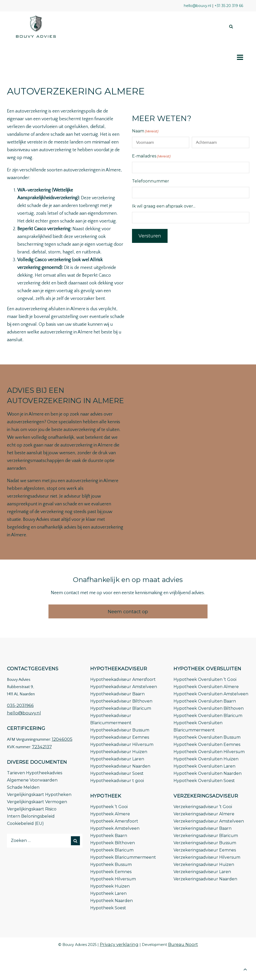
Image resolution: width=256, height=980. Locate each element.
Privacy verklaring (119, 944)
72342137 (42, 747)
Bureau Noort (183, 944)
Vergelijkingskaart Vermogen (37, 802)
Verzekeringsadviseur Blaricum (206, 836)
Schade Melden (23, 787)
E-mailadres (151, 156)
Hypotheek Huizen (110, 886)
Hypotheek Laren (108, 893)
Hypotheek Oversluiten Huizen (206, 759)
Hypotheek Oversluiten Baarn (205, 701)
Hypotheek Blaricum (112, 850)
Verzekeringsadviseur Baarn (203, 828)
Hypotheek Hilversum (113, 879)
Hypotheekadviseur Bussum (120, 730)
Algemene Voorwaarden (32, 780)
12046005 (62, 739)
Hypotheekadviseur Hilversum (122, 744)
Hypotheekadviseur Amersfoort (123, 679)
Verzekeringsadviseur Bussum (205, 843)
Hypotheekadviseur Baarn (117, 694)
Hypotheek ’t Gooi (109, 807)
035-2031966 (20, 705)
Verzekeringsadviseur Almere (204, 814)
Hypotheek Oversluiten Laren (204, 766)
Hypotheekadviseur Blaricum (121, 708)
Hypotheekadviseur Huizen (119, 752)
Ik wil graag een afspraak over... (164, 206)
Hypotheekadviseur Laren (117, 759)
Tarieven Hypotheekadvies (35, 773)
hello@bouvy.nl (24, 713)
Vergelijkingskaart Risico (32, 809)
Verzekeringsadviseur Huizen (204, 865)
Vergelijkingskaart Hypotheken (39, 795)
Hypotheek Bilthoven (113, 843)
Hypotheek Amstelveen (115, 828)
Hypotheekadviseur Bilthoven (121, 701)
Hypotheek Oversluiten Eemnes (207, 744)
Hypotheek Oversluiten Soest (204, 781)
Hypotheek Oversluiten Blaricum (208, 716)
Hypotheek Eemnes (111, 872)
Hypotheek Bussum (111, 865)
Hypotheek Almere (110, 814)
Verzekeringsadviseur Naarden (205, 879)
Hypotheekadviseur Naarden (120, 766)
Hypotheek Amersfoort (114, 821)
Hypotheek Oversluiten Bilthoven (209, 708)
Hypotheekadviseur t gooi (117, 781)
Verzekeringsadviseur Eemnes (205, 850)
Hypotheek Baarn (109, 836)
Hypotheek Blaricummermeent (123, 857)
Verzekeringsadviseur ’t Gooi (203, 807)
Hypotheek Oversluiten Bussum (207, 737)
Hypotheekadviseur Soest (117, 773)
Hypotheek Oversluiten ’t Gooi (205, 679)
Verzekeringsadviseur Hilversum (207, 857)
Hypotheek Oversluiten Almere (206, 687)
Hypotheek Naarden (112, 901)
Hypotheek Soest (108, 908)
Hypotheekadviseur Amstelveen (124, 687)
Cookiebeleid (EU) (25, 823)
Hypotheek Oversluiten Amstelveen (211, 694)
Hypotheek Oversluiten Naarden (208, 773)
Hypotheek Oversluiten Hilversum (209, 752)
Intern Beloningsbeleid (31, 816)
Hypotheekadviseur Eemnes (120, 737)
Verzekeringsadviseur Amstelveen (209, 821)
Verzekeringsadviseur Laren (202, 872)
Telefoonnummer (151, 181)
